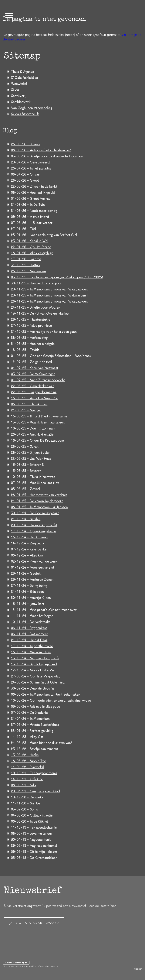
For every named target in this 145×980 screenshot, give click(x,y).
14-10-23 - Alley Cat (27, 737)
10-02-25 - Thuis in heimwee (33, 477)
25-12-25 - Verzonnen (28, 271)
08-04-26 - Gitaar (25, 174)
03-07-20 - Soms (24, 809)
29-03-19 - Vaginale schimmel (34, 845)
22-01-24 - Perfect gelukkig (32, 731)
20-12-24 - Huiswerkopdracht (34, 525)
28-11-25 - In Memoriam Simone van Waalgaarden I (50, 301)
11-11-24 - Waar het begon (32, 616)
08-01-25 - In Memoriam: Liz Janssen (39, 507)
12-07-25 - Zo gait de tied (31, 362)
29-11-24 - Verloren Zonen (32, 579)
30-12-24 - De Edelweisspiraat (35, 513)
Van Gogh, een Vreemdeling (32, 108)
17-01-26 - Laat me (26, 259)
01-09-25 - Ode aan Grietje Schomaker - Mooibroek (51, 356)
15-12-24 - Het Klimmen (29, 537)
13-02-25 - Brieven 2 (27, 464)
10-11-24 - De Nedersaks (31, 622)
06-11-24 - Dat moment (29, 634)
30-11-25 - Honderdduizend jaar (36, 283)
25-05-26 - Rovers (25, 144)
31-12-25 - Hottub (25, 265)
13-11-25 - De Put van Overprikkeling (40, 313)
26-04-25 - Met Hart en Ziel (33, 434)
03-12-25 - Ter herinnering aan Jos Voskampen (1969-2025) (57, 277)
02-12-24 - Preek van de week (34, 561)
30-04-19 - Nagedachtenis (31, 839)
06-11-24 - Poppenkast (29, 628)
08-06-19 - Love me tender (32, 833)
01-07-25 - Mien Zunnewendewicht (38, 380)
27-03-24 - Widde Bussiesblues (35, 725)
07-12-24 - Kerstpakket (29, 549)
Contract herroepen (16, 963)
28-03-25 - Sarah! (25, 446)
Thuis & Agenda (22, 71)
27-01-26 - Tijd (23, 229)
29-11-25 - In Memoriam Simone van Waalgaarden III (51, 289)
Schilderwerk (21, 102)
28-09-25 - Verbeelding (29, 338)
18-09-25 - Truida (25, 350)
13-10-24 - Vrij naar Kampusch (35, 658)
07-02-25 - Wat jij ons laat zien (35, 483)
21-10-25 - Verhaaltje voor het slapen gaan (44, 331)
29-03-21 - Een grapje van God (35, 791)
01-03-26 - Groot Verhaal (31, 198)
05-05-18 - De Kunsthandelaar (34, 858)
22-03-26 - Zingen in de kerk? (34, 186)
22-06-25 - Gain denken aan (33, 386)
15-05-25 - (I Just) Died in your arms (39, 416)
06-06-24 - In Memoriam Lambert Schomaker (45, 694)
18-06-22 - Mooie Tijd (29, 761)
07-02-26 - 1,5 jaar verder (32, 223)
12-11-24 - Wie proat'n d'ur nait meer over (44, 610)
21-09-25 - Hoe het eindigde (33, 344)
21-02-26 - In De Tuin (28, 204)
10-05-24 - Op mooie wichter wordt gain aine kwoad (51, 700)
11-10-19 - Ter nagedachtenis (34, 827)
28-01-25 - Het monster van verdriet (39, 495)
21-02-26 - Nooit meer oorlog (34, 211)
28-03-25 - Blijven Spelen (31, 452)
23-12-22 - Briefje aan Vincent (34, 749)
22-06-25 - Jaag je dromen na (34, 392)
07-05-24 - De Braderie (29, 712)
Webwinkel (19, 84)
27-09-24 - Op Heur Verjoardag (36, 676)
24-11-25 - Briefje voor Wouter (35, 307)
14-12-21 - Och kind (27, 779)
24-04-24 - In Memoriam (30, 718)
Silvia (15, 90)
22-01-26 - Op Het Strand (31, 247)
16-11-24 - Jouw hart (28, 604)
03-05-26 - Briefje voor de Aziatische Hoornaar (47, 156)
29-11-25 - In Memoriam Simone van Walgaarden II (50, 295)
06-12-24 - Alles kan (27, 555)
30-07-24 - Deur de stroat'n (32, 688)
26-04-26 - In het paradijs (31, 168)
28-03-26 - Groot (25, 180)
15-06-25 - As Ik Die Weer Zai (35, 398)
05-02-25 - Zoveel (25, 489)
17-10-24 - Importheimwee (32, 646)
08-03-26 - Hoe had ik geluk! (33, 192)
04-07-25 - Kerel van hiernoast (35, 368)
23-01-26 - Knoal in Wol (30, 241)
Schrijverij (19, 96)
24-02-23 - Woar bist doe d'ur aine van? (41, 743)
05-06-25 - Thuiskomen (29, 404)
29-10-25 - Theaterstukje (30, 319)
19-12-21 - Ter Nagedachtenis (34, 773)
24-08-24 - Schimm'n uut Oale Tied (38, 682)
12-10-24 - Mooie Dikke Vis (33, 670)
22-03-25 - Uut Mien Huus (31, 458)
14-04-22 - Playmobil (27, 767)
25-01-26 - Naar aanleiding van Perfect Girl (44, 235)
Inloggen (138, 969)
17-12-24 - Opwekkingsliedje (33, 531)
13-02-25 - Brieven (26, 471)
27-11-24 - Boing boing (29, 585)
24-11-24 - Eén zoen (27, 591)
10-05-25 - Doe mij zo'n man (33, 428)
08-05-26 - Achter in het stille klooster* (41, 150)
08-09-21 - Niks (24, 785)
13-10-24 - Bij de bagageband (34, 664)
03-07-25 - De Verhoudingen (33, 374)
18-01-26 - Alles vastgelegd (32, 253)
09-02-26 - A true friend (30, 217)
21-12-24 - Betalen (26, 519)
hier (113, 906)
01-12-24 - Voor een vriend (32, 567)
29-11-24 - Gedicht (26, 573)
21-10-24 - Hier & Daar (29, 640)
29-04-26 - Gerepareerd (30, 162)
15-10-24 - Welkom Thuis (31, 652)
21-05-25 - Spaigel (26, 410)
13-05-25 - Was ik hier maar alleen (38, 422)
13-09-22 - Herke (25, 755)
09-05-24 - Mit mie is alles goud (35, 706)
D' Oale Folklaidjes (24, 77)
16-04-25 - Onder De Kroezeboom (37, 440)
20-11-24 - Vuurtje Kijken (31, 598)
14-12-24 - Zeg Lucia (27, 543)
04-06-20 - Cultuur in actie (32, 815)
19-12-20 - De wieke (27, 797)
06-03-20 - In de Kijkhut (29, 821)
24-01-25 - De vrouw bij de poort (37, 501)
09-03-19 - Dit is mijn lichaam (34, 852)
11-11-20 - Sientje (25, 803)
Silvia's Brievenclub (25, 114)
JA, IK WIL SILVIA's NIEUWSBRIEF (34, 923)
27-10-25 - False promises (31, 325)
